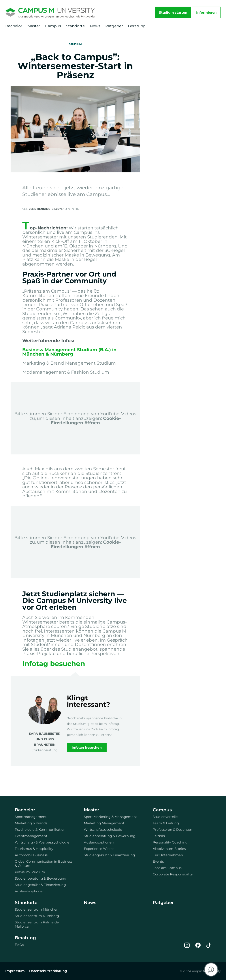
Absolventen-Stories (169, 849)
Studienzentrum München (37, 909)
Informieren (206, 12)
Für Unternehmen (168, 855)
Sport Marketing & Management (110, 817)
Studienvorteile (165, 817)
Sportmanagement (31, 817)
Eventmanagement (31, 836)
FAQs (19, 945)
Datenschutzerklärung (48, 971)
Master (34, 26)
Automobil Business (31, 855)
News (95, 26)
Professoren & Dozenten (172, 830)
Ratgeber (114, 26)
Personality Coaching (170, 842)
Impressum (15, 971)
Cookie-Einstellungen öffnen (86, 421)
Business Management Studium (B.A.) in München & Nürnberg (69, 352)
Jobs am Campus (167, 868)
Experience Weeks (99, 849)
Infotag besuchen (54, 664)
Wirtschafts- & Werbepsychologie (42, 842)
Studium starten (173, 12)
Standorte (75, 26)
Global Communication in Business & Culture (44, 864)
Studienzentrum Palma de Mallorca (37, 924)
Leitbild (159, 836)
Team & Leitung (166, 823)
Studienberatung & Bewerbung (40, 878)
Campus (53, 26)
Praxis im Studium (30, 872)
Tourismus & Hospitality (34, 849)
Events (158, 861)
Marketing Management (104, 823)
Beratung (137, 26)
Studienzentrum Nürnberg (37, 916)
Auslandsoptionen (30, 891)
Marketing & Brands (31, 823)
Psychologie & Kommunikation (40, 830)
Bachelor (14, 26)
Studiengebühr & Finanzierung (40, 885)
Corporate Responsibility (173, 874)
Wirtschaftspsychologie (103, 830)
